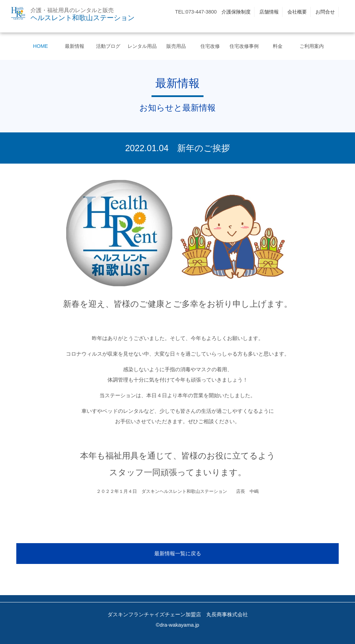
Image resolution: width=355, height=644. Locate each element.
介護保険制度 (236, 12)
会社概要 (297, 12)
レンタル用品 (142, 46)
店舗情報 (269, 12)
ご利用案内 (312, 46)
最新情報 (75, 46)
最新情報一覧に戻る (178, 553)
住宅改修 (210, 46)
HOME (40, 46)
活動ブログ (108, 46)
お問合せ (325, 12)
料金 (278, 46)
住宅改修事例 (244, 46)
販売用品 (176, 46)
